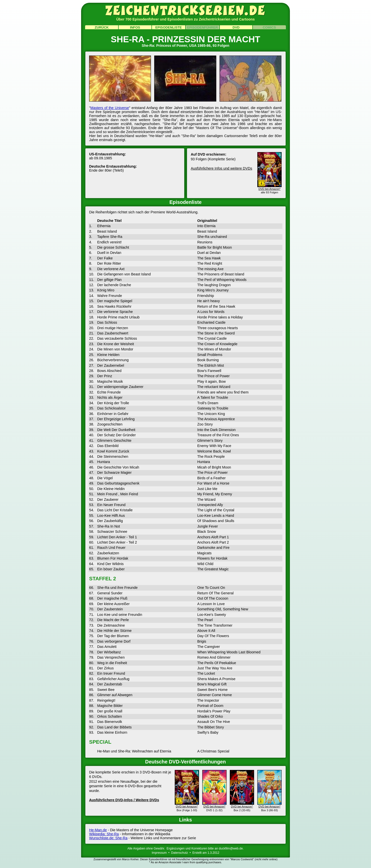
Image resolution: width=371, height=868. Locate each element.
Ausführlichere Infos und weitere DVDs (222, 168)
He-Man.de (98, 830)
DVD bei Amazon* (187, 805)
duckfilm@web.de (231, 848)
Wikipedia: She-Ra (104, 834)
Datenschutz (180, 853)
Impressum (159, 853)
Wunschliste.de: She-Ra (108, 838)
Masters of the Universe (110, 108)
